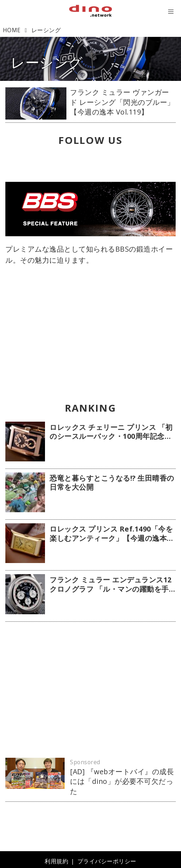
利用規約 (56, 861)
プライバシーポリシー (107, 861)
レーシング (47, 62)
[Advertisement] (90, 690)
